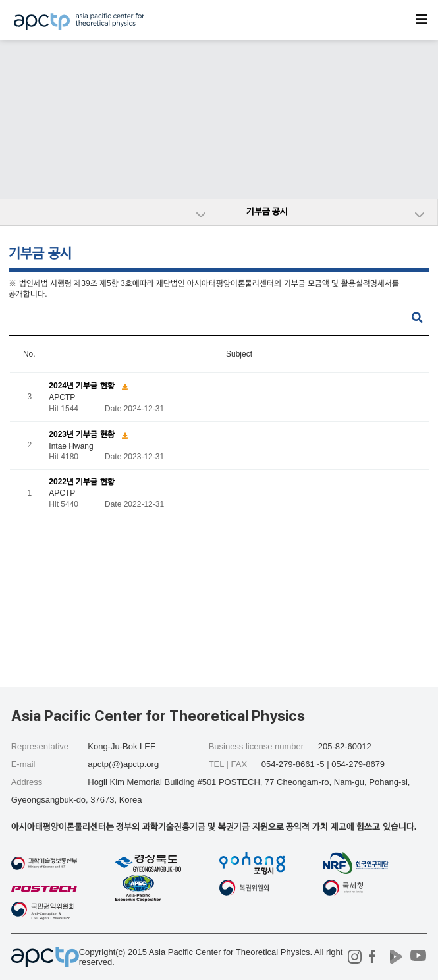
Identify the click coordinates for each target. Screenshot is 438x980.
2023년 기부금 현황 (83, 434)
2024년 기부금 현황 (83, 386)
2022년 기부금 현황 (81, 482)
